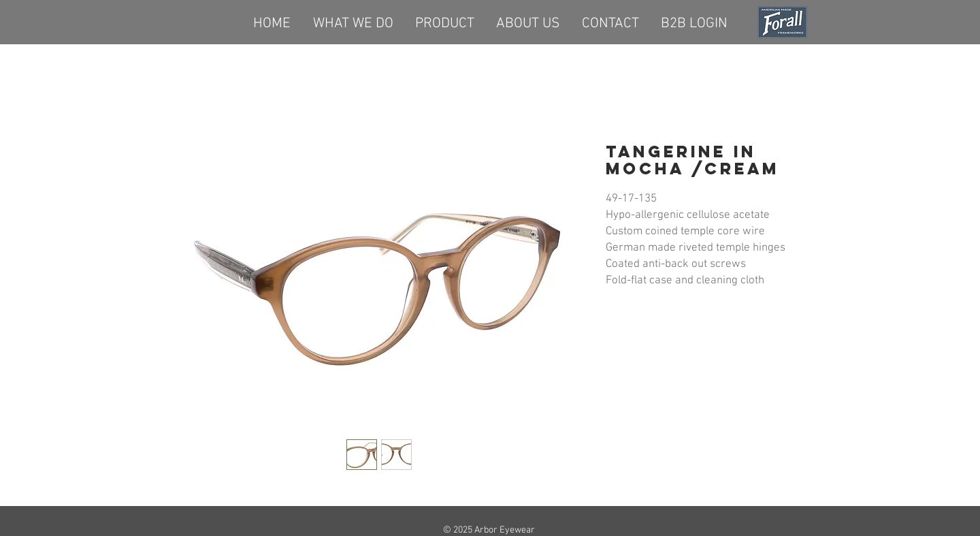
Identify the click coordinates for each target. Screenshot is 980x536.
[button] (445, 22)
